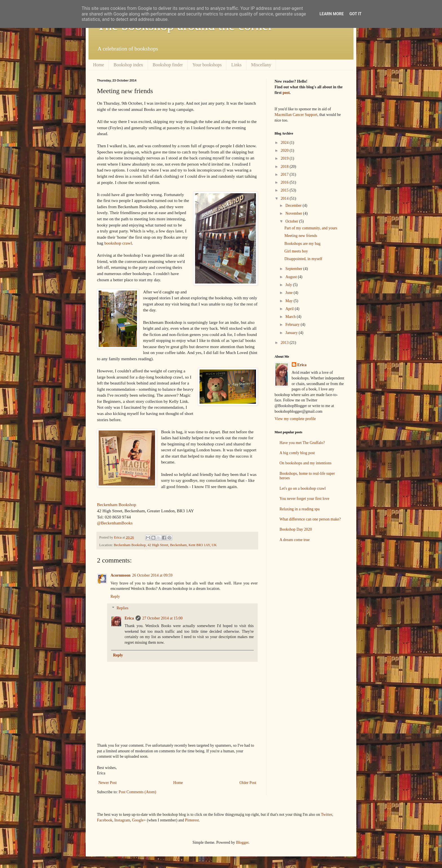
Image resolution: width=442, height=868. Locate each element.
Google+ (139, 820)
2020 (285, 150)
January (292, 333)
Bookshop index (128, 65)
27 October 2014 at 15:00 (163, 618)
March (291, 317)
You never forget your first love (305, 499)
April (290, 309)
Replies (122, 608)
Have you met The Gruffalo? (302, 443)
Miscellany (261, 65)
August (291, 277)
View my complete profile (295, 419)
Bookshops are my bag (302, 244)
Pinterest (192, 820)
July (289, 285)
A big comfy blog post (297, 453)
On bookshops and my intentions (306, 463)
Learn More (331, 14)
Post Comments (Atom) (137, 792)
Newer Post (108, 783)
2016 (285, 182)
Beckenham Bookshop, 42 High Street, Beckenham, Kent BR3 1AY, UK (165, 545)
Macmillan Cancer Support (296, 115)
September (294, 269)
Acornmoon (121, 575)
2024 (285, 143)
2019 (285, 158)
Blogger (242, 842)
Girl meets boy (296, 251)
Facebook (105, 820)
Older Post (248, 783)
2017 (285, 174)
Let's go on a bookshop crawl (303, 488)
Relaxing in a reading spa (300, 509)
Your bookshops (207, 65)
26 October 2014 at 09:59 (152, 575)
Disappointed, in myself (303, 259)
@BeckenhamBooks (115, 523)
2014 (285, 198)
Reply (115, 596)
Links (236, 65)
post (286, 93)
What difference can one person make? (310, 519)
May (289, 301)
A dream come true (295, 540)
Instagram (122, 820)
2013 (285, 343)
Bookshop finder (168, 65)
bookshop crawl (118, 243)
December (294, 206)
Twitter (327, 815)
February (293, 325)
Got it (355, 14)
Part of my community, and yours (311, 228)
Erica (129, 618)
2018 (285, 167)
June (289, 293)
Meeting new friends (301, 236)
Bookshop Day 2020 (296, 529)
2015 (285, 190)
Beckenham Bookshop (117, 505)
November (294, 213)
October (292, 221)
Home (99, 65)
